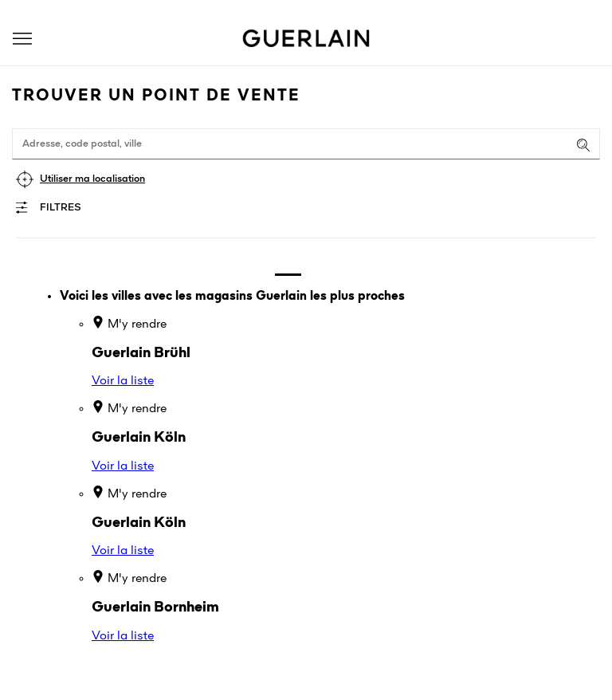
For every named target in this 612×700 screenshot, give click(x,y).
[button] (22, 39)
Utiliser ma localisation (92, 179)
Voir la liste (123, 381)
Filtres (61, 208)
